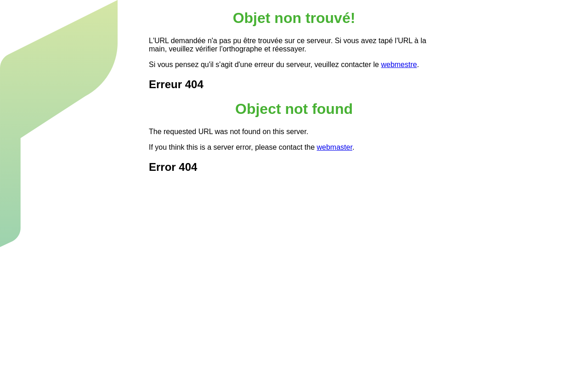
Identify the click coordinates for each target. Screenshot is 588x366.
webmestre (399, 65)
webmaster (335, 147)
